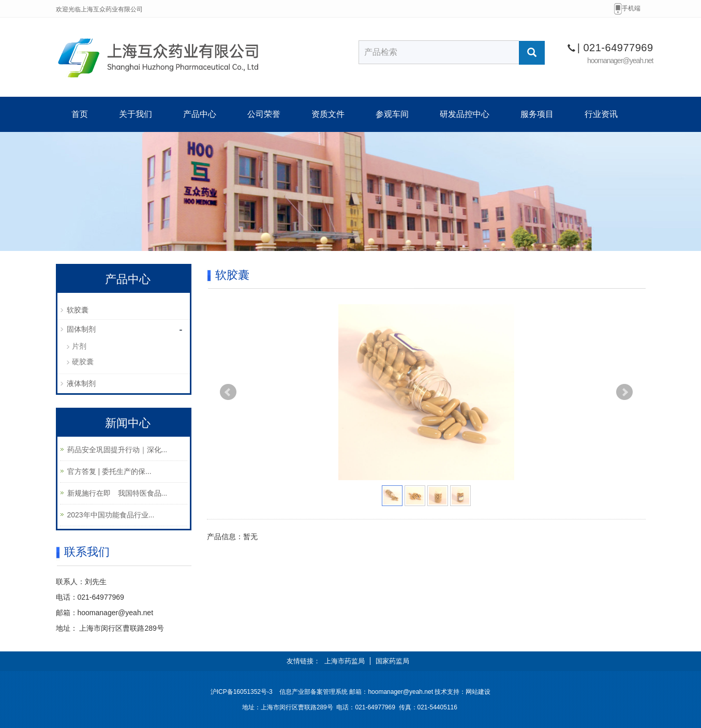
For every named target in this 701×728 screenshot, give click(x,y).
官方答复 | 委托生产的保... (109, 471)
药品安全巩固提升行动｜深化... (117, 450)
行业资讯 (601, 114)
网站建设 (478, 692)
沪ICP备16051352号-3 (242, 692)
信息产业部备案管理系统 (314, 692)
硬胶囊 (83, 362)
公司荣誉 (264, 114)
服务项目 (537, 114)
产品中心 (200, 114)
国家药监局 (392, 661)
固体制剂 (81, 329)
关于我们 (136, 114)
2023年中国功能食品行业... (111, 515)
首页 (80, 114)
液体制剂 (81, 383)
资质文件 (328, 114)
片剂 (79, 346)
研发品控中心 (465, 114)
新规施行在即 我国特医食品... (117, 493)
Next (624, 392)
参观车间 (392, 114)
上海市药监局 (345, 661)
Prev (228, 392)
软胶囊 (78, 310)
